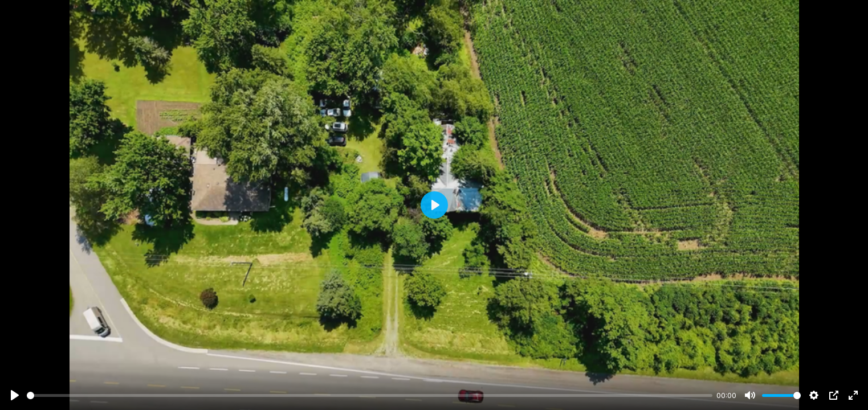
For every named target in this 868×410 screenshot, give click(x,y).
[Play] (15, 395)
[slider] (370, 395)
